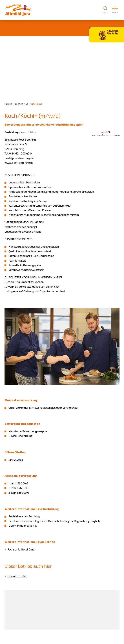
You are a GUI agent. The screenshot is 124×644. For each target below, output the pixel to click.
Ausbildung (36, 104)
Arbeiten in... (20, 104)
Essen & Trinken (17, 576)
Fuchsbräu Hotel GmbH (22, 549)
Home (8, 104)
